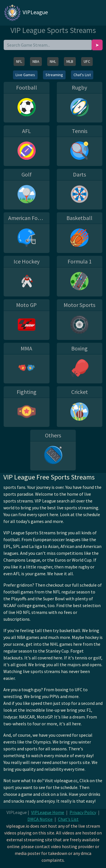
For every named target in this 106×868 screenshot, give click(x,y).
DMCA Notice (40, 819)
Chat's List (82, 75)
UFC (87, 61)
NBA (36, 61)
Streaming (54, 75)
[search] (48, 45)
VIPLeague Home (48, 812)
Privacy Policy (83, 812)
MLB (70, 61)
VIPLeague (26, 13)
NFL (19, 61)
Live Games (25, 75)
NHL (53, 61)
